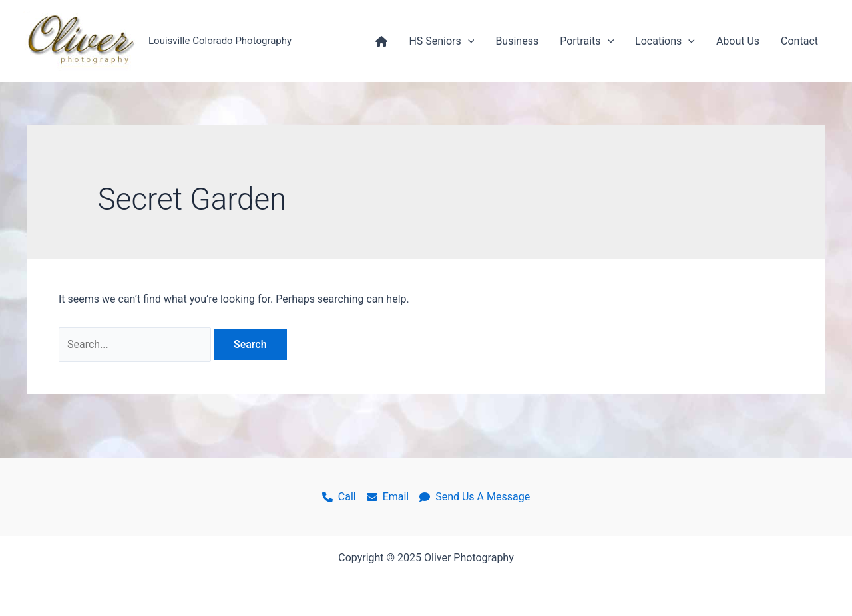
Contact (799, 41)
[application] (468, 41)
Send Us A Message (475, 497)
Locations (665, 41)
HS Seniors (441, 41)
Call (339, 497)
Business (517, 41)
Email (388, 497)
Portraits (587, 41)
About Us (738, 41)
